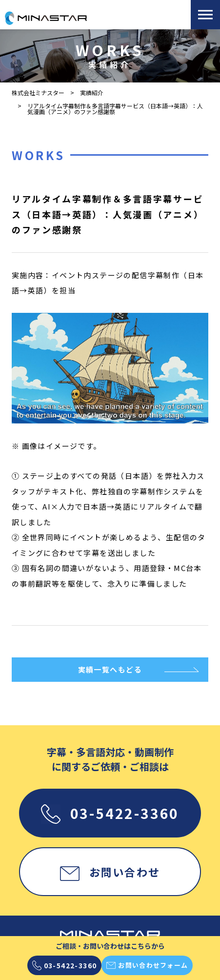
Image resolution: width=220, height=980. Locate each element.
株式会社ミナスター (38, 93)
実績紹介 (92, 93)
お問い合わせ (110, 872)
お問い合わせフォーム (147, 965)
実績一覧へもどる (110, 669)
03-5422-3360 (110, 813)
